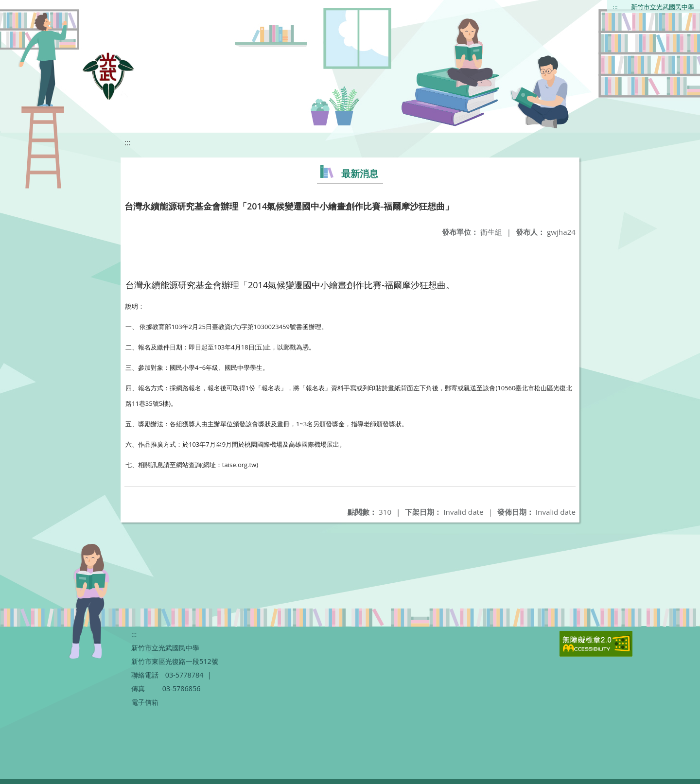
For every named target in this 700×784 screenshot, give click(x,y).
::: (615, 7)
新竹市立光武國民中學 (663, 7)
